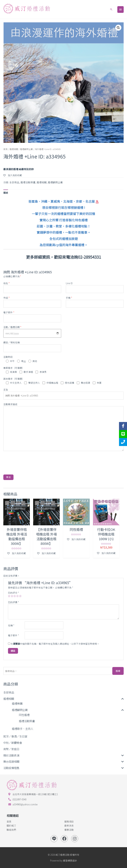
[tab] (6, 193)
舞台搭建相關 (11, 761)
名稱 (11, 625)
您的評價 (13, 602)
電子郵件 (13, 635)
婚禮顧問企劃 (20, 710)
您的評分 (13, 593)
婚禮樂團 (17, 703)
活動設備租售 (11, 768)
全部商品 (9, 692)
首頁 (5, 149)
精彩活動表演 (11, 755)
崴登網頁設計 (70, 860)
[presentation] (29, 461)
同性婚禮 (24, 715)
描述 (6, 193)
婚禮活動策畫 (27, 721)
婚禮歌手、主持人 (22, 729)
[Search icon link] (111, 9)
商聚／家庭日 (11, 749)
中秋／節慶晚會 (13, 743)
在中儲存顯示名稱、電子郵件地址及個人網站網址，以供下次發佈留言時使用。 (55, 644)
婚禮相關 (9, 699)
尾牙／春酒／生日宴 (15, 736)
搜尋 (118, 671)
